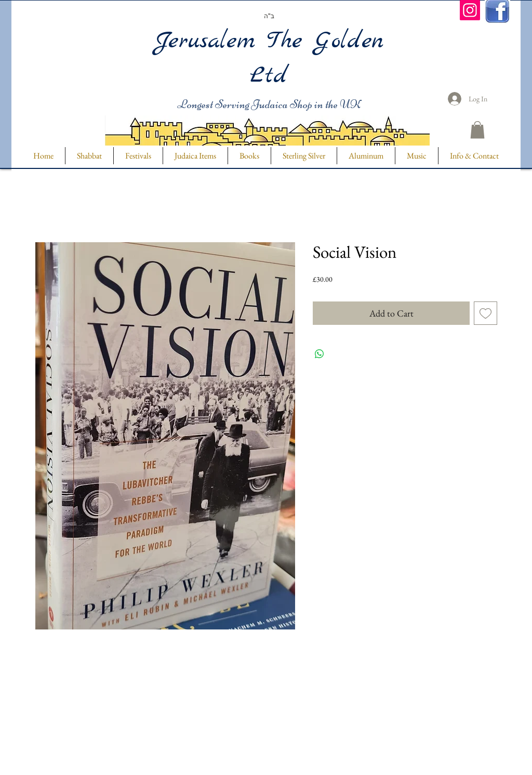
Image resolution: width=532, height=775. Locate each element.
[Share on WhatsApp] (320, 354)
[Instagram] (470, 10)
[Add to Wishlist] (486, 313)
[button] (477, 130)
